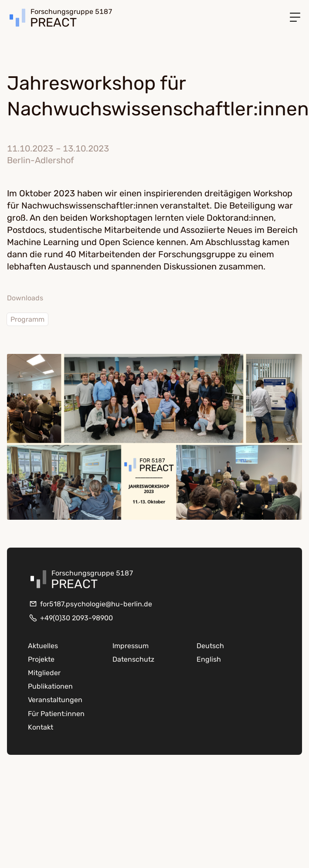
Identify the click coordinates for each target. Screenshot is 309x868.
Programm (27, 319)
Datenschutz (133, 659)
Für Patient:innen (56, 714)
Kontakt (41, 727)
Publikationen (50, 686)
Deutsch (210, 646)
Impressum (131, 646)
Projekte (41, 659)
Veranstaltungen (55, 700)
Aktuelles (43, 646)
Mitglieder (44, 673)
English (209, 659)
